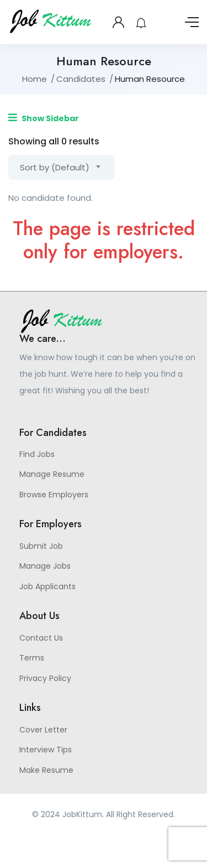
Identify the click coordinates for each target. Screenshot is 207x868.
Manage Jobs (45, 566)
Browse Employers (54, 495)
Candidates (81, 79)
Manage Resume (52, 474)
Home (34, 79)
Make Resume (46, 770)
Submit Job (41, 546)
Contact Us (41, 638)
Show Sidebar (44, 118)
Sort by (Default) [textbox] (55, 167)
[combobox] (62, 167)
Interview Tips (46, 750)
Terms (32, 658)
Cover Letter (43, 730)
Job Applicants (47, 586)
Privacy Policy (45, 678)
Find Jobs (37, 454)
